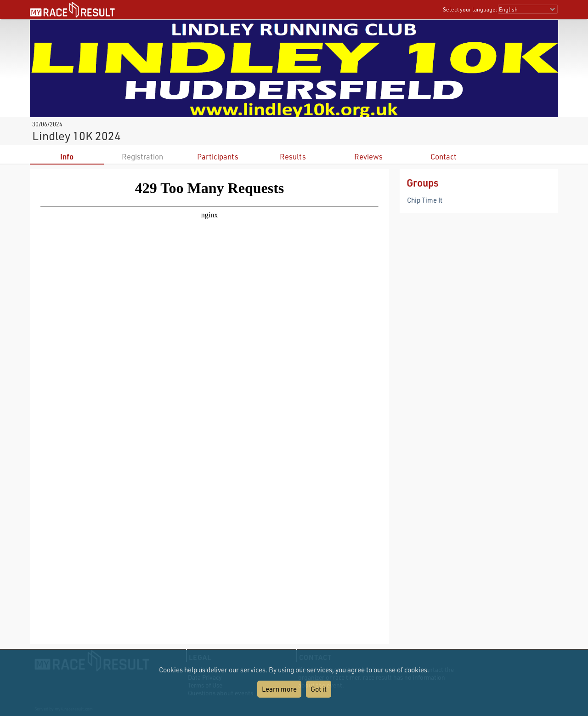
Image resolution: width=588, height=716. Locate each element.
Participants (218, 156)
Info (67, 156)
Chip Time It (425, 200)
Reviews (368, 156)
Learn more (279, 689)
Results (293, 156)
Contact (444, 156)
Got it (319, 689)
